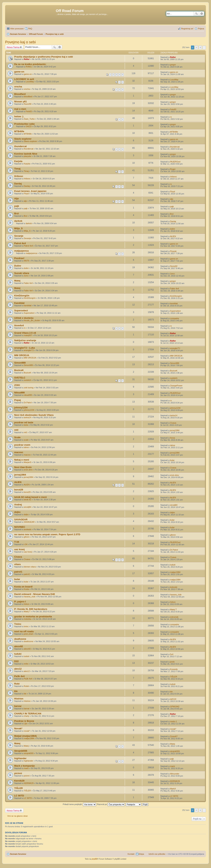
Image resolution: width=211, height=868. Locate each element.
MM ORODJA (22, 355)
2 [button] (196, 47)
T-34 (17, 542)
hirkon (27, 604)
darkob (18, 221)
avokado (28, 529)
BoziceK (19, 370)
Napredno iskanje (202, 14)
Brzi (17, 213)
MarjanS (28, 462)
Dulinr (18, 266)
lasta (26, 425)
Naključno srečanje (25, 340)
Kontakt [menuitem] (131, 854)
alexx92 (19, 646)
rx (171, 117)
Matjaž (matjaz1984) (25, 736)
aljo (25, 201)
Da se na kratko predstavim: (30, 64)
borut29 (19, 490)
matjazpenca (21, 251)
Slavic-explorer (23, 139)
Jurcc (26, 276)
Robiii (26, 686)
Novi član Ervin (23, 467)
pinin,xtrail (28, 634)
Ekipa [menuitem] (142, 854)
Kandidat (19, 303)
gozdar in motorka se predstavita (33, 617)
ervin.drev (28, 470)
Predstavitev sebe (24, 124)
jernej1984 (175, 430)
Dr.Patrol (28, 403)
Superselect (21, 310)
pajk (17, 206)
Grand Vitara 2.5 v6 (25, 333)
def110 (173, 699)
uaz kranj (19, 549)
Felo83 (29, 111)
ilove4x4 (19, 325)
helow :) (19, 116)
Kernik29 (19, 781)
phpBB (94, 859)
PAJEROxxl (175, 162)
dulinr (173, 229)
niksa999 (28, 395)
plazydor (28, 156)
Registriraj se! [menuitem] (187, 29)
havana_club (30, 597)
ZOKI (17, 385)
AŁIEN (173, 236)
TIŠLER (174, 677)
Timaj (17, 169)
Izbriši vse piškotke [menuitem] (157, 854)
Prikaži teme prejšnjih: (79, 804)
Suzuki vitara (22, 273)
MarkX (173, 789)
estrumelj (174, 617)
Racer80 (28, 104)
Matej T (27, 611)
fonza (173, 438)
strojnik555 (29, 753)
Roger (173, 169)
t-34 (26, 544)
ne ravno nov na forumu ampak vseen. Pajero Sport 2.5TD (47, 534)
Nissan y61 (21, 101)
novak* (27, 731)
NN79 (26, 261)
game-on (19, 72)
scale (26, 440)
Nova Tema (13, 47)
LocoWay (30, 82)
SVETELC (20, 378)
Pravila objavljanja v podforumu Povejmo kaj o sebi (44, 57)
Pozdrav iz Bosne (24, 721)
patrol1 (18, 572)
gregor (173, 65)
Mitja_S (18, 228)
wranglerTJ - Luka (25, 348)
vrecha (18, 87)
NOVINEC (20, 527)
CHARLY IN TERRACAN (28, 714)
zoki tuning (29, 388)
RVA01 (29, 67)
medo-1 (174, 721)
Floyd (26, 194)
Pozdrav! (19, 258)
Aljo (17, 199)
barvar (18, 706)
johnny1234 (21, 408)
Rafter (27, 59)
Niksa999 (19, 393)
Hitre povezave (17, 29)
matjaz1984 (175, 572)
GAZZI (29, 126)
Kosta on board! (23, 587)
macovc (19, 452)
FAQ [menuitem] (30, 29)
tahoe (26, 447)
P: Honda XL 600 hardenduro (31, 609)
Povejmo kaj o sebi (20, 42)
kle (16, 691)
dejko (17, 512)
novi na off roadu (24, 631)
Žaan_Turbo (29, 119)
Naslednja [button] (204, 48)
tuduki (173, 565)
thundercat (20, 146)
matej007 (28, 335)
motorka (28, 619)
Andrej (18, 505)
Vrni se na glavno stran (18, 816)
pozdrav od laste (24, 422)
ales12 (18, 669)
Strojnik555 (21, 751)
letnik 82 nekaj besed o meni (30, 497)
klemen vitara (30, 567)
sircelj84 (28, 507)
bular (172, 460)
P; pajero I (20, 602)
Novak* (18, 728)
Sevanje (19, 236)
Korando (174, 669)
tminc (26, 626)
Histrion (19, 699)
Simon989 (20, 363)
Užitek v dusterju (24, 318)
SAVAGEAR (21, 519)
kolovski (174, 587)
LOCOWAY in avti (24, 79)
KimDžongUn (22, 296)
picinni (18, 773)
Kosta (26, 589)
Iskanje (196, 14)
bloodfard (28, 96)
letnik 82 (28, 500)
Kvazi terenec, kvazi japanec (30, 191)
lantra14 (28, 417)
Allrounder (175, 774)
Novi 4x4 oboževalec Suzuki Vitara (34, 415)
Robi (17, 684)
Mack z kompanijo (25, 766)
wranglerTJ (29, 350)
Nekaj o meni (22, 460)
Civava (173, 423)
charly (27, 716)
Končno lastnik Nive (26, 154)
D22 (16, 661)
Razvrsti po (111, 804)
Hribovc (19, 176)
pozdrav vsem (22, 445)
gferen (27, 537)
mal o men (20, 109)
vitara (17, 564)
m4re (26, 664)
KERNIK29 (29, 783)
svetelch (28, 380)
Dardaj (18, 184)
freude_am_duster (32, 320)
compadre (175, 318)
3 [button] (200, 47)
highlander (20, 758)
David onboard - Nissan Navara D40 (35, 594)
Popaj (18, 400)
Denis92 (174, 266)
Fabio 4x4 (28, 283)
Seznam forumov (18, 854)
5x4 (172, 654)
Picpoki (173, 251)
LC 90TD (19, 796)
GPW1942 (175, 707)
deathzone (20, 639)
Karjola (18, 161)
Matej (17, 281)
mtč (16, 430)
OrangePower (176, 386)
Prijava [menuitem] (201, 29)
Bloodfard (20, 94)
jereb (172, 662)
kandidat (28, 305)
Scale (17, 437)
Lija (25, 723)
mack (26, 768)
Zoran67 (174, 736)
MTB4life (19, 131)
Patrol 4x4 (20, 243)
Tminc (18, 624)
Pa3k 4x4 (19, 676)
